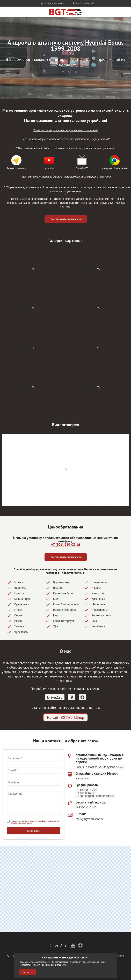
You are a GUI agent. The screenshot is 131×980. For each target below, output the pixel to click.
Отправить (34, 831)
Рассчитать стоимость (66, 219)
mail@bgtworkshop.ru (54, 3)
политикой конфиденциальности (50, 965)
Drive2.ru (55, 697)
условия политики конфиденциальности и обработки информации (35, 822)
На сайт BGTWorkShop (65, 717)
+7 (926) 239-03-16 (66, 544)
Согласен (28, 972)
